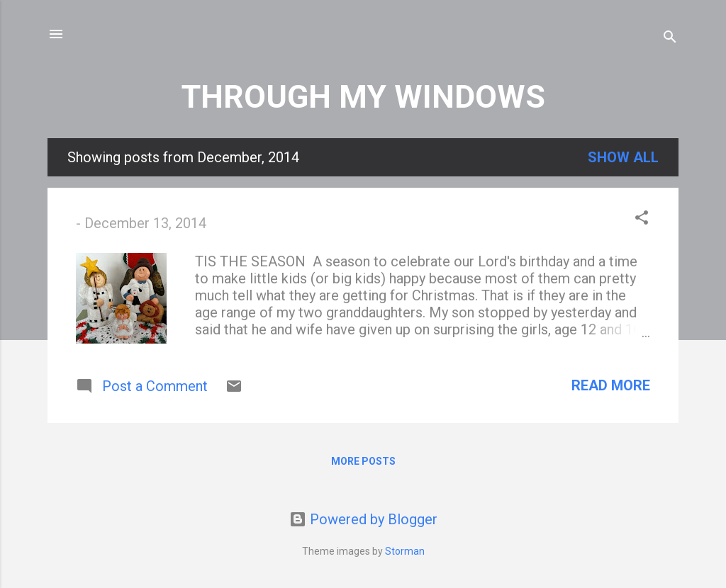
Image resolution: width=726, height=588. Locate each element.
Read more (611, 385)
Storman (405, 551)
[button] (642, 219)
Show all (623, 157)
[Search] (670, 39)
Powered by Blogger (363, 519)
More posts (363, 461)
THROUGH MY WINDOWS (363, 97)
